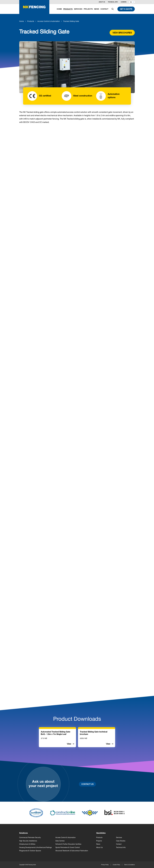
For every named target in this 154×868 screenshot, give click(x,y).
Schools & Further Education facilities (68, 844)
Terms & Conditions (129, 865)
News (98, 844)
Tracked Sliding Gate (71, 21)
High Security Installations (28, 841)
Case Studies (121, 841)
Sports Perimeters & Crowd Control (68, 847)
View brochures (122, 33)
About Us (102, 2)
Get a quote (126, 9)
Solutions (24, 833)
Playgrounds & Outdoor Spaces (30, 851)
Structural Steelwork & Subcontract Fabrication (72, 851)
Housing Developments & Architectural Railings (35, 847)
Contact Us (87, 784)
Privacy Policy (105, 865)
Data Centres (60, 841)
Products (31, 21)
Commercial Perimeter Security (30, 837)
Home (22, 21)
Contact (119, 844)
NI (132, 2)
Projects (99, 841)
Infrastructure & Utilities (27, 844)
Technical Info (113, 2)
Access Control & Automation (49, 21)
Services (119, 837)
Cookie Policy (116, 865)
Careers (124, 2)
